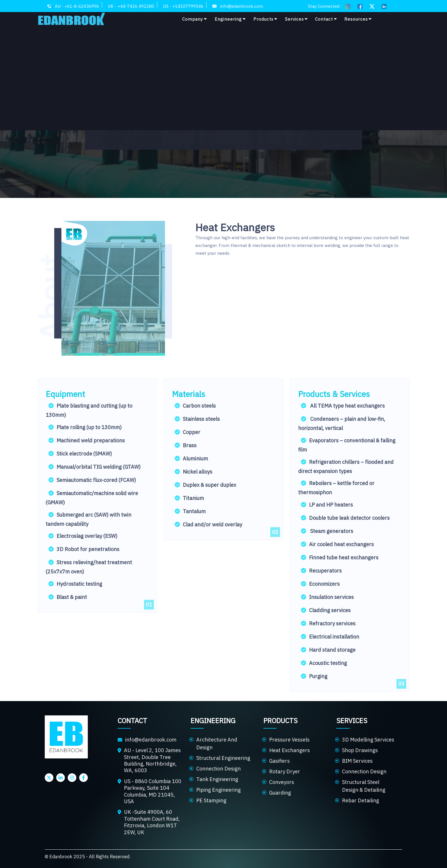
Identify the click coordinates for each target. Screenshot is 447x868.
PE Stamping (211, 800)
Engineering (230, 19)
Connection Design (218, 769)
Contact (326, 19)
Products (265, 19)
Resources (358, 19)
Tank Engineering (217, 779)
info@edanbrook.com (151, 740)
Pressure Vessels (289, 740)
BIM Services (357, 761)
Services (296, 19)
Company (195, 19)
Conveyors (282, 782)
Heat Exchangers (289, 750)
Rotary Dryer (285, 771)
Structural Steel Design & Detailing (364, 786)
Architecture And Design (217, 744)
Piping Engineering (218, 790)
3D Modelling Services (368, 740)
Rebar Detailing (360, 800)
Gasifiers (279, 761)
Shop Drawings (360, 750)
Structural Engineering (223, 758)
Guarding (280, 793)
